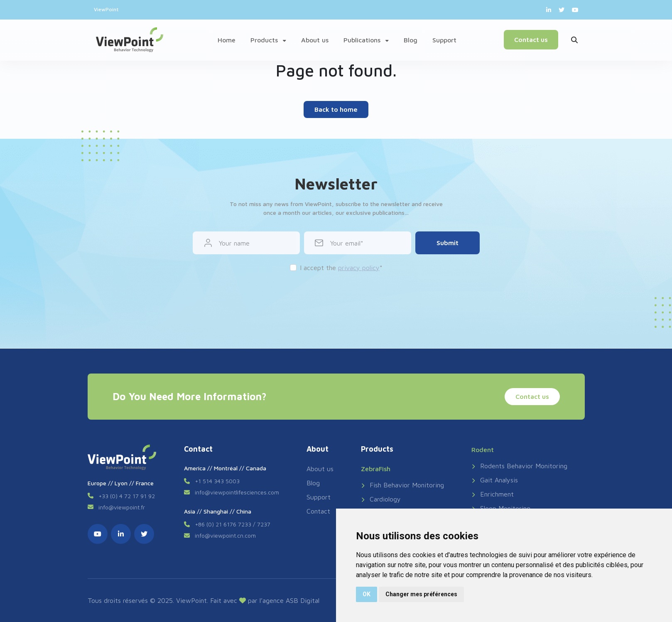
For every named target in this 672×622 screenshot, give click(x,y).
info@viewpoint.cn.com (225, 535)
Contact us (531, 39)
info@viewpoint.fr (122, 507)
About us (315, 40)
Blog (411, 40)
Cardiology (381, 499)
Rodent (483, 450)
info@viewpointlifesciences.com (237, 492)
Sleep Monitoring (501, 508)
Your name (234, 243)
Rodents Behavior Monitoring (519, 466)
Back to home (336, 109)
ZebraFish (376, 469)
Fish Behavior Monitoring (402, 485)
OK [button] (367, 594)
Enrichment (493, 494)
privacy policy (359, 268)
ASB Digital (303, 600)
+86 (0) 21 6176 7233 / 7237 (233, 524)
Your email (345, 243)
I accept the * (341, 268)
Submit (448, 243)
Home (227, 40)
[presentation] (336, 297)
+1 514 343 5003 (217, 481)
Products (268, 40)
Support (444, 40)
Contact (318, 511)
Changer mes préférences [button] (421, 594)
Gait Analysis (495, 480)
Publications (366, 40)
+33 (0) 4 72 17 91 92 (127, 496)
